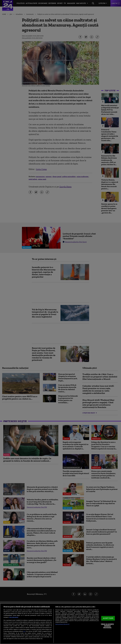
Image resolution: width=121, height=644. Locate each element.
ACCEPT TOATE (108, 618)
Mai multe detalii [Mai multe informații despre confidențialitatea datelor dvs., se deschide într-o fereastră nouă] (14, 617)
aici (24, 631)
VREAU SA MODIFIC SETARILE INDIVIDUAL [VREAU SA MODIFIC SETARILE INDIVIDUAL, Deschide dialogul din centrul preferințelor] (107, 626)
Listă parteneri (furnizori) (62, 624)
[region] (60, 624)
